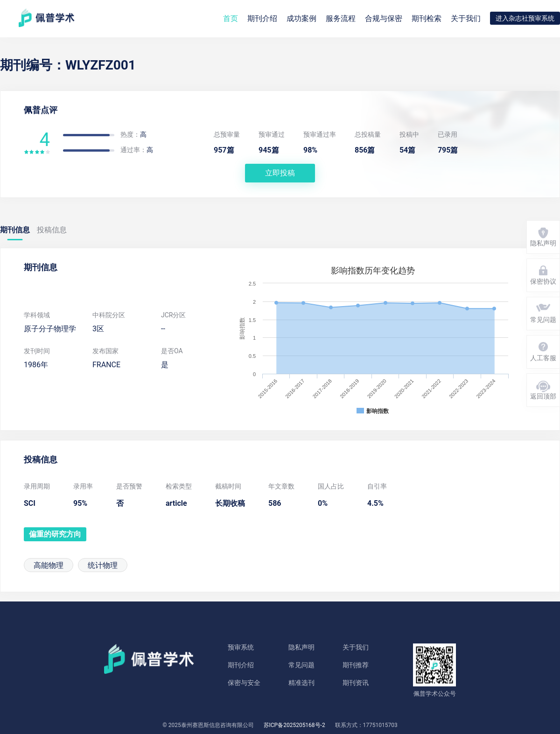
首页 (231, 18)
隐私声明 (301, 647)
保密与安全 (244, 683)
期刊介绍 (241, 665)
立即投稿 (280, 173)
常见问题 (301, 665)
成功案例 (301, 18)
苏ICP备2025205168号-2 (294, 725)
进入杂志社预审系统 (525, 18)
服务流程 (341, 18)
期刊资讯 (356, 683)
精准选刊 (301, 683)
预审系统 (241, 647)
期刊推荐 (356, 665)
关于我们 (466, 18)
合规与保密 (384, 18)
